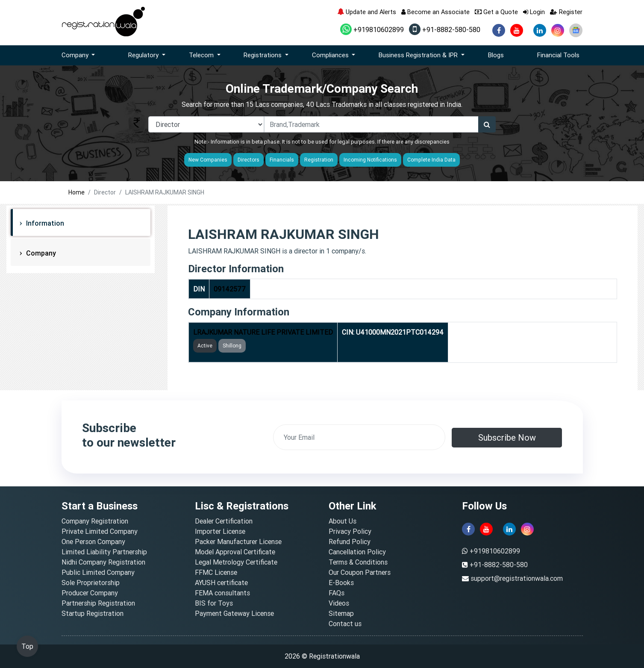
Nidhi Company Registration (103, 562)
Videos (339, 603)
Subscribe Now (507, 437)
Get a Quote (496, 12)
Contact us (345, 624)
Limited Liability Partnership (104, 552)
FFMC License (216, 572)
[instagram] (558, 30)
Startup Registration (93, 613)
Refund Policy (350, 541)
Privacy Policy (350, 531)
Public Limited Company (98, 572)
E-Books (341, 583)
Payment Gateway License (234, 613)
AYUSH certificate (221, 583)
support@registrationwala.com (517, 578)
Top (27, 646)
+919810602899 (372, 29)
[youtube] (517, 30)
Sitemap (341, 613)
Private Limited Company (100, 531)
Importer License (220, 531)
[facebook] (499, 30)
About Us (343, 521)
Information (44, 223)
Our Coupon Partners (360, 572)
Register (566, 12)
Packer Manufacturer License (238, 541)
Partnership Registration (98, 603)
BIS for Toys (214, 603)
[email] (359, 437)
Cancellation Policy (357, 552)
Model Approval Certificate (235, 552)
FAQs (337, 593)
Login (534, 12)
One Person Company (93, 541)
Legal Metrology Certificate (236, 562)
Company (40, 253)
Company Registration (95, 521)
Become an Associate (435, 12)
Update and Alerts (367, 12)
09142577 (230, 289)
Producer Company (90, 593)
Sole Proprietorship (91, 583)
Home (76, 192)
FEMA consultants (222, 593)
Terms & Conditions (358, 562)
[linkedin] (540, 30)
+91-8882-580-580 (445, 29)
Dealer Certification (224, 521)
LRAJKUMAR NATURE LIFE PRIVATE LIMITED (263, 332)
